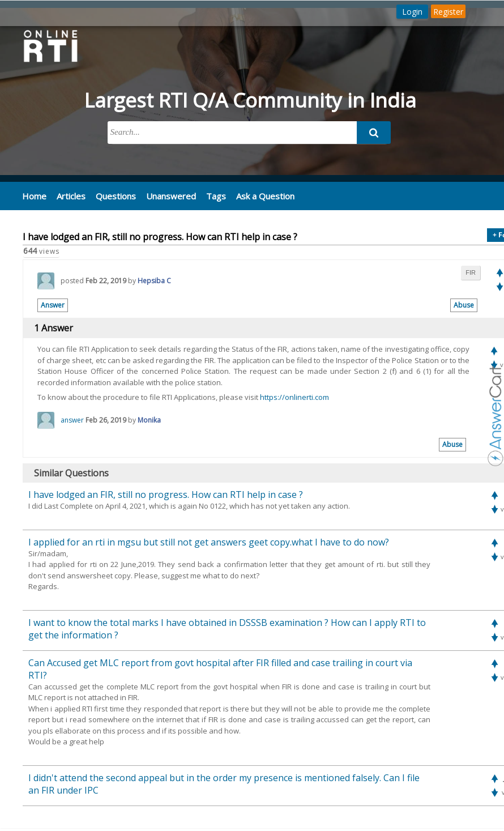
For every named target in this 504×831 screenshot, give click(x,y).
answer (72, 420)
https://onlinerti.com (294, 397)
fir (471, 272)
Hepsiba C (154, 281)
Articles (71, 196)
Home (34, 196)
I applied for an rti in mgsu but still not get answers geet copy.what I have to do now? (209, 542)
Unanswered (171, 196)
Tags (216, 196)
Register (448, 12)
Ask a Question (265, 196)
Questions (116, 196)
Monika (149, 420)
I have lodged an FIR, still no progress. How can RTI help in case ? (166, 495)
